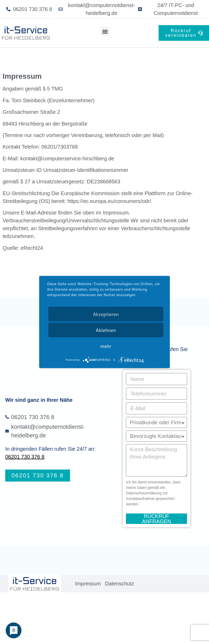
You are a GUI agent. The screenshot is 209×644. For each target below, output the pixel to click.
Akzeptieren (106, 314)
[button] (105, 32)
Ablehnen (106, 330)
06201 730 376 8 (25, 457)
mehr (106, 346)
